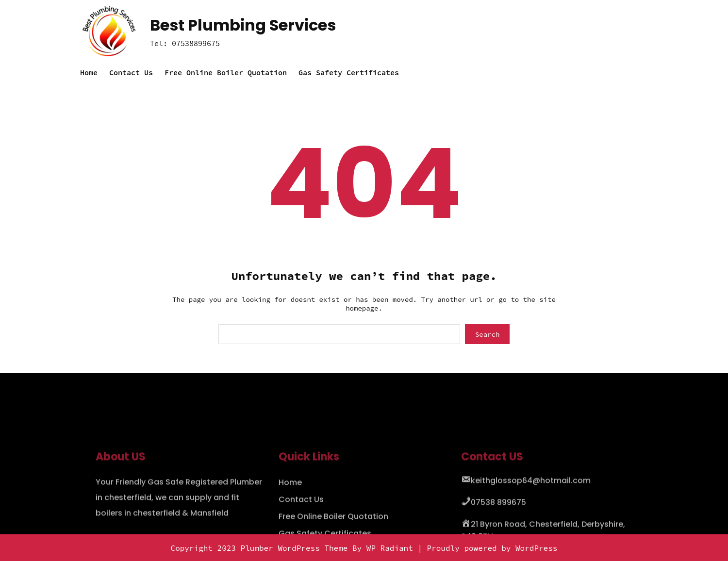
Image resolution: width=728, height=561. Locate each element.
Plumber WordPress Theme (294, 548)
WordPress (536, 548)
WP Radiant (390, 548)
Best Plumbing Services (243, 25)
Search (487, 334)
